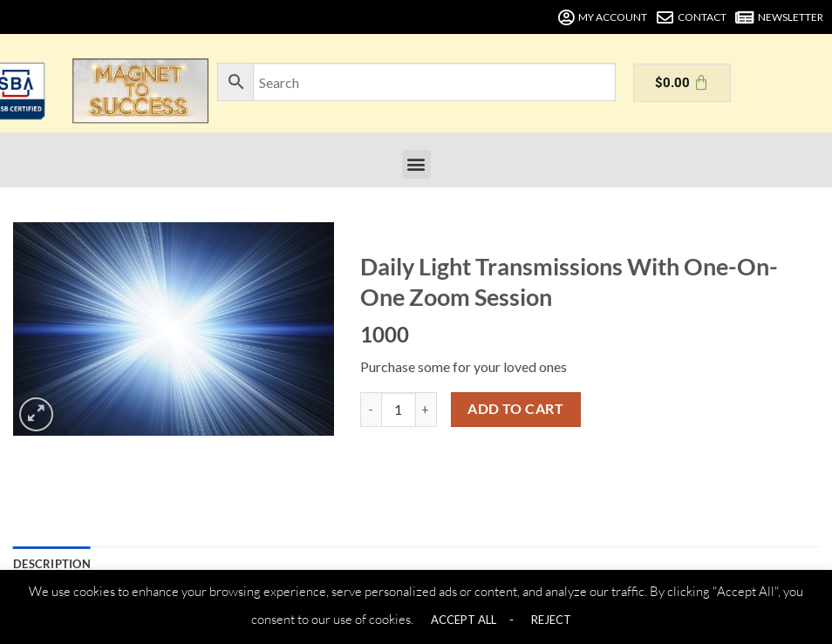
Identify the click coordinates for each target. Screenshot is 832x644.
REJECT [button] (551, 620)
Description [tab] (52, 564)
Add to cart (515, 409)
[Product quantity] (399, 410)
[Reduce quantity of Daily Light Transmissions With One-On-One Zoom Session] (371, 410)
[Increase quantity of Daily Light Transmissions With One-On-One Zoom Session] (426, 410)
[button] (416, 164)
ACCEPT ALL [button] (464, 620)
